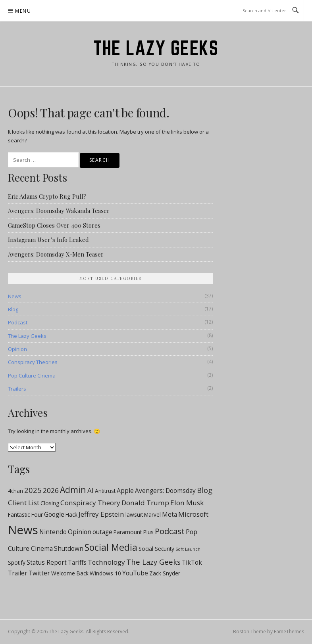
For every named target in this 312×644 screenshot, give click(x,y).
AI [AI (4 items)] (91, 490)
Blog (13, 309)
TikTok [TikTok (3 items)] (192, 562)
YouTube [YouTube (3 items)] (135, 573)
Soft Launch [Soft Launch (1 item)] (188, 549)
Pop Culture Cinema (32, 376)
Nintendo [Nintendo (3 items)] (53, 532)
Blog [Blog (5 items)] (205, 490)
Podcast (18, 322)
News (15, 296)
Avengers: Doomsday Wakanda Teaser (59, 211)
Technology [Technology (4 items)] (106, 562)
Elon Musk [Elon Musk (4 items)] (187, 503)
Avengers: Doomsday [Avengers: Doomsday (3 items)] (165, 491)
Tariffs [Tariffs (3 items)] (77, 562)
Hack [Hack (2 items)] (71, 515)
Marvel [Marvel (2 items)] (152, 515)
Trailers (17, 389)
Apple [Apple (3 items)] (125, 491)
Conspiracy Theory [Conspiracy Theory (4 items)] (90, 503)
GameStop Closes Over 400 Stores (54, 225)
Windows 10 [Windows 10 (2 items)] (105, 573)
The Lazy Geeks (156, 48)
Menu (23, 11)
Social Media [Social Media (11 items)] (111, 547)
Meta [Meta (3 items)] (169, 514)
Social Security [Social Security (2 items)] (156, 549)
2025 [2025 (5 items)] (33, 490)
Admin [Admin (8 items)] (73, 490)
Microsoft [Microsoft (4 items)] (193, 514)
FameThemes (289, 632)
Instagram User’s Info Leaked (48, 240)
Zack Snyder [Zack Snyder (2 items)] (165, 573)
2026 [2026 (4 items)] (51, 490)
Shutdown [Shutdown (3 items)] (69, 548)
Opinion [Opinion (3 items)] (80, 532)
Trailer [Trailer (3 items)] (18, 573)
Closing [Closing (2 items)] (50, 503)
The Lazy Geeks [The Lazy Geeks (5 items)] (153, 562)
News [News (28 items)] (23, 530)
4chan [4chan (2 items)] (15, 491)
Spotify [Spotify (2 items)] (17, 563)
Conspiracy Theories (33, 362)
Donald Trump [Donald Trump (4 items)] (145, 503)
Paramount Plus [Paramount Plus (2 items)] (134, 532)
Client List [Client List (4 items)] (24, 503)
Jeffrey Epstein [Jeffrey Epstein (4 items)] (101, 514)
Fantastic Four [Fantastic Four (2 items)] (25, 515)
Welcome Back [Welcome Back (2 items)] (70, 573)
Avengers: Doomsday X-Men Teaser (56, 254)
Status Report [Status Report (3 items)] (47, 562)
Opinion (17, 349)
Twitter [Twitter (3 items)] (39, 573)
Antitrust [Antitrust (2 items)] (105, 491)
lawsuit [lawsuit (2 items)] (134, 515)
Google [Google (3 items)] (54, 514)
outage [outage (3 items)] (102, 532)
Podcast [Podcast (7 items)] (170, 531)
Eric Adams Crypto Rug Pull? (47, 196)
